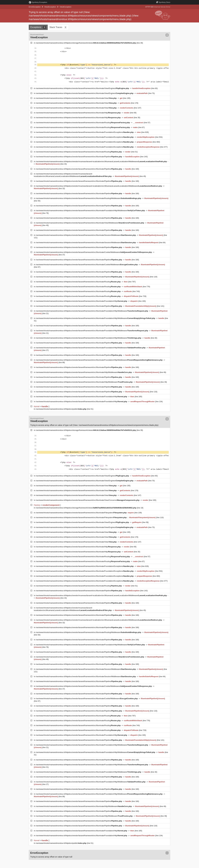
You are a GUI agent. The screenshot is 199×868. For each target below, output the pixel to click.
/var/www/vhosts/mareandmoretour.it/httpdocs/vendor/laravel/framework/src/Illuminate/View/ (76, 98)
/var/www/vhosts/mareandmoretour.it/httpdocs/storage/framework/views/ (86, 43)
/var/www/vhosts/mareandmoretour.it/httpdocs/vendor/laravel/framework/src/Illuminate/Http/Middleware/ (84, 372)
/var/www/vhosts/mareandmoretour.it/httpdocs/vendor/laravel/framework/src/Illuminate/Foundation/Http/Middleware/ (91, 210)
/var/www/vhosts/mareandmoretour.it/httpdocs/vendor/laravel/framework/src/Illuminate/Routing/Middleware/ (89, 198)
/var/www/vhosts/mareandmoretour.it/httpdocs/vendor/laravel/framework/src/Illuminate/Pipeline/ (79, 157)
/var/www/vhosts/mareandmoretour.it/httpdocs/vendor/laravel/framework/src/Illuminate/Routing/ (83, 123)
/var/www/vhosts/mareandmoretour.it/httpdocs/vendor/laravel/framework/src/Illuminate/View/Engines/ (83, 88)
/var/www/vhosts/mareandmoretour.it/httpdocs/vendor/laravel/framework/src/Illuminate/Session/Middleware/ (86, 235)
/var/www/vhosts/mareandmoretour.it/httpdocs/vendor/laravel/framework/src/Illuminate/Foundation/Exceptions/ (85, 132)
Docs (163, 2)
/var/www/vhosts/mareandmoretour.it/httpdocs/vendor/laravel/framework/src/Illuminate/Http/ (78, 113)
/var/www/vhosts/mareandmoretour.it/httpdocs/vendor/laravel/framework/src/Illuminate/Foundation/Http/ (82, 301)
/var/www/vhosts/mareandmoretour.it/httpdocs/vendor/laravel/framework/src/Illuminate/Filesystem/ (81, 513)
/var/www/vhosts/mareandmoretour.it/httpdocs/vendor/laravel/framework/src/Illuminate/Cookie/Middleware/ (94, 252)
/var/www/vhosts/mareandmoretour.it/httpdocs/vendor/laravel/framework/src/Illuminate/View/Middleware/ (90, 223)
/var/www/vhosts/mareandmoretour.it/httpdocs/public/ (61, 409)
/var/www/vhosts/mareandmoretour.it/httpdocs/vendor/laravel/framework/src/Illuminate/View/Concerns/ (88, 500)
